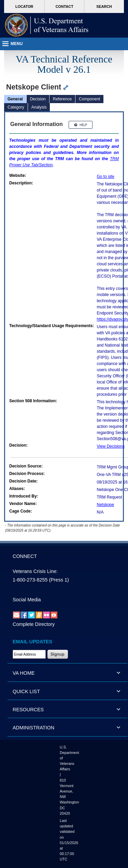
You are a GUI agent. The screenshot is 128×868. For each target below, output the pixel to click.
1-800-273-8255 (30, 580)
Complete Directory (34, 624)
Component (89, 99)
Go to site (106, 177)
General (15, 99)
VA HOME (24, 673)
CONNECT (25, 556)
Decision (38, 99)
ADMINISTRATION (33, 728)
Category (16, 107)
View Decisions (111, 446)
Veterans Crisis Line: (35, 571)
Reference (62, 99)
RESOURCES (28, 710)
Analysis (39, 107)
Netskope (106, 505)
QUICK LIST (26, 691)
